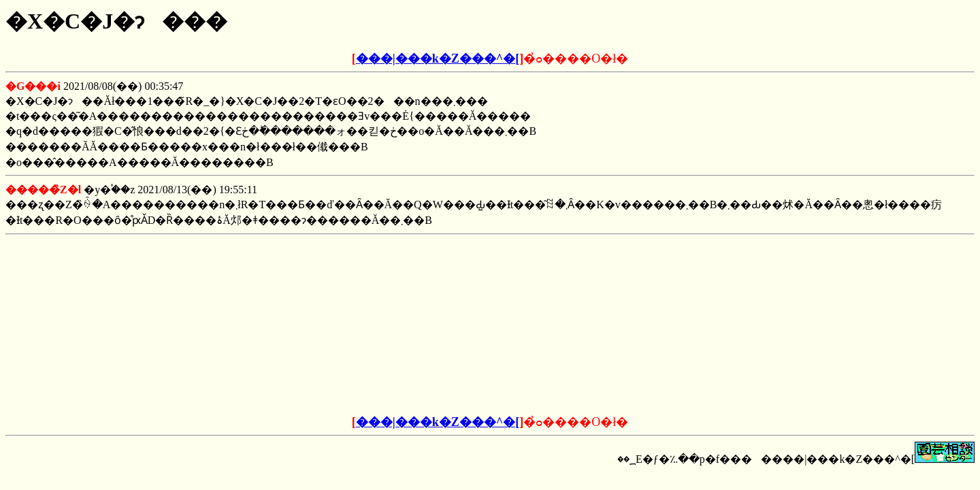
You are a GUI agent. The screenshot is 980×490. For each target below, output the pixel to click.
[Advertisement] (387, 325)
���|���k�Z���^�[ (438, 59)
